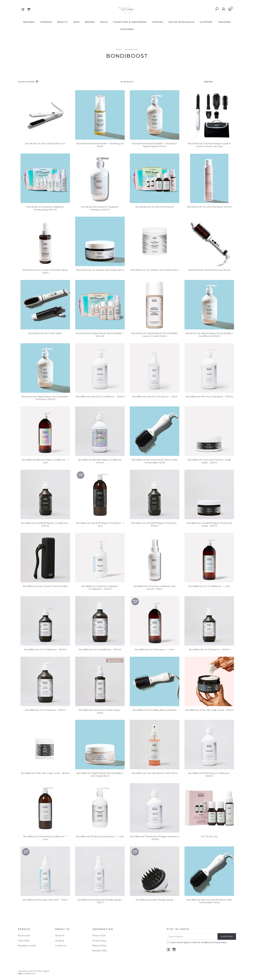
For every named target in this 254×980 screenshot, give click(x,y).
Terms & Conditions (202, 942)
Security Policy (100, 950)
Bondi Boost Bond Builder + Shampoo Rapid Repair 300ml (155, 145)
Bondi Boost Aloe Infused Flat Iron (45, 143)
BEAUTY (63, 22)
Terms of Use (99, 935)
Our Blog (60, 941)
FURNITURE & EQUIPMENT (130, 22)
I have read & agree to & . (197, 942)
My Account (24, 935)
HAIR (76, 22)
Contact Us (61, 946)
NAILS (104, 22)
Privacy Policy (99, 941)
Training (224, 22)
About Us (60, 935)
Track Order (24, 941)
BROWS (90, 22)
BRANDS (29, 22)
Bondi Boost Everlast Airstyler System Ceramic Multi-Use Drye (209, 145)
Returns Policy (100, 946)
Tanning (46, 22)
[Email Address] (192, 936)
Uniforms (127, 29)
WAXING (158, 22)
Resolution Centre (27, 946)
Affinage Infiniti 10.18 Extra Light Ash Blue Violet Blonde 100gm (31, 966)
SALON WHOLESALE (181, 22)
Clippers (206, 22)
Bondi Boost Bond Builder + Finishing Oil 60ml (100, 145)
